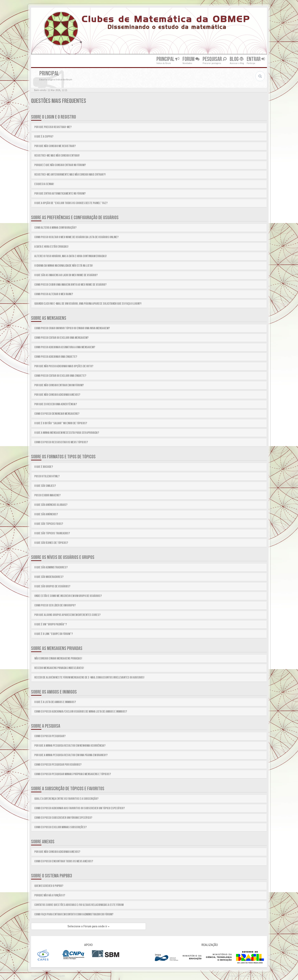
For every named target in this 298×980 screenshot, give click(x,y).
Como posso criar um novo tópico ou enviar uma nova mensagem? (72, 328)
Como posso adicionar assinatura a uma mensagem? (65, 347)
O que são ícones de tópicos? (51, 543)
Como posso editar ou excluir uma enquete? (60, 376)
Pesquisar (215, 59)
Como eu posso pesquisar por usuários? (58, 765)
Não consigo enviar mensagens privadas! (58, 659)
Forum (191, 59)
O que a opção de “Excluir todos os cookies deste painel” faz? (71, 203)
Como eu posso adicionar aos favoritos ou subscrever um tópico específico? (80, 808)
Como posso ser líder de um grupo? (55, 605)
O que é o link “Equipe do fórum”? (54, 634)
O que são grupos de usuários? (52, 586)
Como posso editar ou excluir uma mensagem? (61, 338)
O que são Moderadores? (49, 577)
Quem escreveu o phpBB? (49, 886)
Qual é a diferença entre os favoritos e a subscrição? (66, 799)
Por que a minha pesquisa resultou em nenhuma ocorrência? (70, 746)
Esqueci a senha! (44, 184)
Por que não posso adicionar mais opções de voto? (64, 366)
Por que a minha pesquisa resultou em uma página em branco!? (71, 755)
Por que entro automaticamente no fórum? (60, 194)
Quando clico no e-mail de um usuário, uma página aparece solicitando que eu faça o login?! (88, 304)
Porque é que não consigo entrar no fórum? (60, 165)
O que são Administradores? (51, 567)
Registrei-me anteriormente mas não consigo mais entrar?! (70, 175)
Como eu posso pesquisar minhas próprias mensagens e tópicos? (73, 774)
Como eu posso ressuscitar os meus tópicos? (61, 442)
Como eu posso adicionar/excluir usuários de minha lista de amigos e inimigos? (81, 712)
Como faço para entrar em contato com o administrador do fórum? (74, 914)
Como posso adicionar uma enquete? (56, 357)
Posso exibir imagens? (47, 495)
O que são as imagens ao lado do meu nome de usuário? (66, 275)
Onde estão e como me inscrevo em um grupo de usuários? (68, 596)
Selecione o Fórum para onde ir (88, 926)
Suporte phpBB (56, 976)
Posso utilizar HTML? (47, 476)
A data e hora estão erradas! (51, 247)
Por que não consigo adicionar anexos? (57, 395)
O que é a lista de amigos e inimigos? (55, 702)
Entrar (256, 59)
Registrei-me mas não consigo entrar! (57, 156)
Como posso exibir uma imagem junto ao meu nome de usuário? (70, 285)
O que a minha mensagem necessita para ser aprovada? (67, 433)
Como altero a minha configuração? (55, 228)
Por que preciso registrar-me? (53, 127)
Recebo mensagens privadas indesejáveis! (59, 668)
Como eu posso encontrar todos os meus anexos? (64, 861)
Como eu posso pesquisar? (50, 736)
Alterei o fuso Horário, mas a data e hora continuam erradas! (71, 256)
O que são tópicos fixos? (49, 524)
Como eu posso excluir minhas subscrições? (61, 827)
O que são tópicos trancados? (52, 533)
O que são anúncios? (46, 514)
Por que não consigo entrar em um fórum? (59, 385)
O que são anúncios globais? (51, 505)
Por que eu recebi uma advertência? (56, 404)
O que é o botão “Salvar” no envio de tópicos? (61, 423)
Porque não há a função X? (50, 895)
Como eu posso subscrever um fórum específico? (63, 818)
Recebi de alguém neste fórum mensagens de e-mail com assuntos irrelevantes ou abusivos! (89, 678)
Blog (237, 59)
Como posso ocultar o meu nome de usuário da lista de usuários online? (76, 237)
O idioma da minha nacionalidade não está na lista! (64, 266)
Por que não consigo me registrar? (55, 146)
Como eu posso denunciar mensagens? (57, 414)
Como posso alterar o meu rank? (54, 294)
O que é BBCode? (44, 467)
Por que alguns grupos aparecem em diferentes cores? (67, 615)
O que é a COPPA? (44, 137)
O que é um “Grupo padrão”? (51, 624)
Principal (168, 59)
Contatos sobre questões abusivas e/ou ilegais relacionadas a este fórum (79, 905)
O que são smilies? (45, 486)
